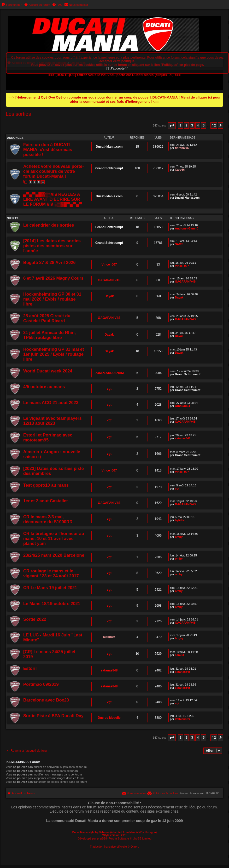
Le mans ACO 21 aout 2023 (51, 403)
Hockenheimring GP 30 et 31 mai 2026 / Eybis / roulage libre (52, 299)
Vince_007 (109, 265)
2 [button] (186, 125)
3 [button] (192, 125)
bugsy (179, 638)
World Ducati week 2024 (48, 371)
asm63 (179, 655)
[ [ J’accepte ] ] (117, 68)
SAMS (179, 244)
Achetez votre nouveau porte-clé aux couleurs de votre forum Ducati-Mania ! (54, 171)
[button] (172, 126)
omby (179, 537)
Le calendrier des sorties (49, 225)
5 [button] (204, 125)
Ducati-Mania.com (109, 147)
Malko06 (109, 637)
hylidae (180, 520)
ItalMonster (183, 719)
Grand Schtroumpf (109, 168)
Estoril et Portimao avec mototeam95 (48, 437)
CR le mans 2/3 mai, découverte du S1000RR (48, 519)
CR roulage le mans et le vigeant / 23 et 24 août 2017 (51, 573)
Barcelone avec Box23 (46, 700)
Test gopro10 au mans (46, 485)
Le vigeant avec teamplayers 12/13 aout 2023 (52, 421)
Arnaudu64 (182, 406)
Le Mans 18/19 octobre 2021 (52, 603)
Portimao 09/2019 (41, 684)
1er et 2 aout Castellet (46, 501)
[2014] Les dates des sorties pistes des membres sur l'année (52, 246)
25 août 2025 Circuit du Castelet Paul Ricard (47, 318)
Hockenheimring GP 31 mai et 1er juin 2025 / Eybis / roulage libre (54, 354)
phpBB (101, 838)
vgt (109, 389)
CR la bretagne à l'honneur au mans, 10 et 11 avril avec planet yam (54, 538)
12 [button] (214, 125)
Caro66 (180, 170)
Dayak (109, 296)
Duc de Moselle (109, 718)
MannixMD (136, 832)
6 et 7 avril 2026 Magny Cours (53, 278)
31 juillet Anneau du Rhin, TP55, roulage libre (49, 335)
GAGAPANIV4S (109, 280)
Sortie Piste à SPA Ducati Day (53, 716)
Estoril (30, 668)
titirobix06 (182, 148)
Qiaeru (135, 847)
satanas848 (183, 438)
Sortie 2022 (35, 619)
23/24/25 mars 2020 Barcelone (54, 555)
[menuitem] (12, 5)
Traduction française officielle (108, 847)
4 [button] (198, 125)
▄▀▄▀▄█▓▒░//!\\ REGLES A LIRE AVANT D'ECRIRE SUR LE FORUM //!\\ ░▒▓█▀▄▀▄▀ (53, 199)
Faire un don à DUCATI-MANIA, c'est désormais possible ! (48, 150)
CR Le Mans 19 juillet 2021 (50, 588)
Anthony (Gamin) (187, 228)
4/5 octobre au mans (44, 387)
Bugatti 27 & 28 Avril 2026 (49, 262)
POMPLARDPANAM (109, 373)
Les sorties (18, 114)
